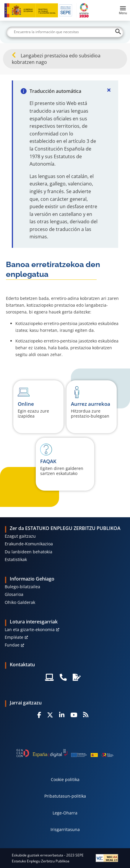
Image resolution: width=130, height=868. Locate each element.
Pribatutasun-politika (65, 796)
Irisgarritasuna (65, 829)
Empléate (14, 637)
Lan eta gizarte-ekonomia (30, 629)
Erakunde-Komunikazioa (29, 544)
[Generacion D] (65, 753)
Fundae (12, 645)
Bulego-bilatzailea (22, 587)
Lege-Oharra (65, 813)
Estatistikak (16, 559)
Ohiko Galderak (20, 602)
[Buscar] (65, 32)
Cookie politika (65, 779)
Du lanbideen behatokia (29, 552)
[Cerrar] (109, 90)
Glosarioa (14, 594)
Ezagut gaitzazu (20, 536)
